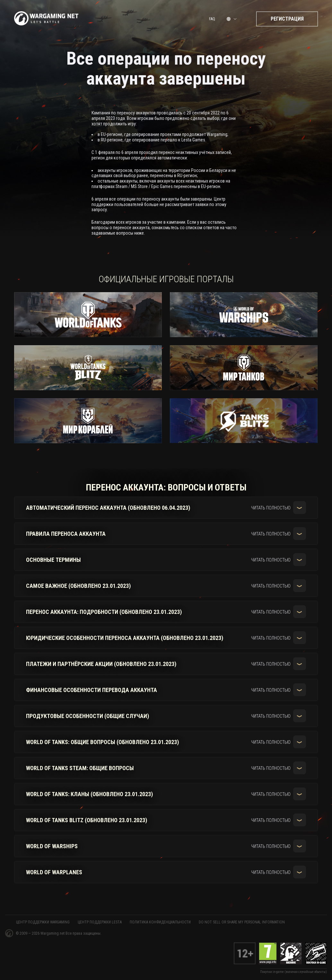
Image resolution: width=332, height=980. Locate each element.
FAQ (212, 20)
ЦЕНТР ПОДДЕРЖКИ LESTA (100, 922)
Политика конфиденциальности (160, 922)
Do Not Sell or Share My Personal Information (242, 922)
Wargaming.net (53, 933)
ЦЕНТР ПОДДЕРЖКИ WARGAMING (43, 922)
